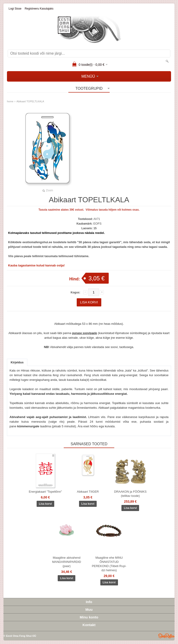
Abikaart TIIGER (88, 492)
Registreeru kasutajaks (39, 9)
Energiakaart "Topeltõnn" (45, 492)
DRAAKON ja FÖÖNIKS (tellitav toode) (130, 494)
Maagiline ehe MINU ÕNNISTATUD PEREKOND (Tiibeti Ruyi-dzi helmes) (109, 564)
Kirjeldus (17, 362)
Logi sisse (15, 9)
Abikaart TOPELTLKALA (30, 101)
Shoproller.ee (166, 636)
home (10, 101)
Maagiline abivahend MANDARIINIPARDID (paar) (67, 562)
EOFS (97, 224)
